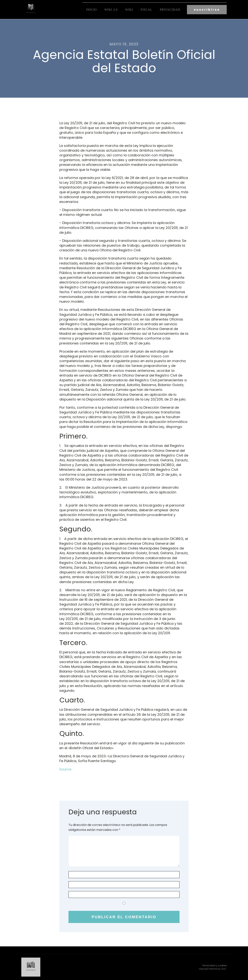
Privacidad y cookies (215, 965)
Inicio (91, 10)
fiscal (146, 10)
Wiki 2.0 (111, 10)
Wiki (129, 10)
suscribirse (207, 10)
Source (65, 769)
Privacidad (170, 10)
